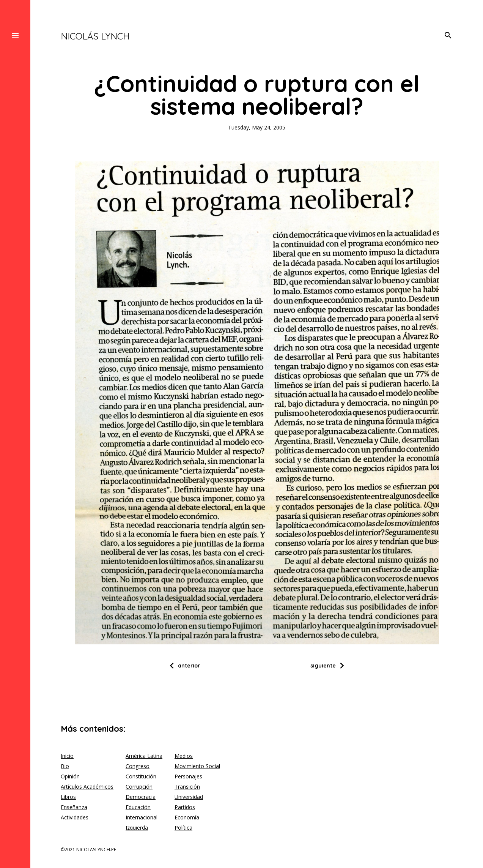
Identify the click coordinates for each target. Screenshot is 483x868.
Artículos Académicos (87, 787)
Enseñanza (74, 807)
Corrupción (139, 787)
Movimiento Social (197, 766)
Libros (68, 797)
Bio (65, 766)
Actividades (75, 817)
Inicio (67, 756)
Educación (138, 807)
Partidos (185, 807)
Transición (187, 787)
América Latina (144, 756)
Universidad (189, 797)
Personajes (188, 776)
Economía (187, 817)
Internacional (142, 817)
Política (183, 828)
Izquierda (137, 828)
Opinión (70, 776)
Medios (184, 756)
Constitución (141, 776)
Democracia (141, 797)
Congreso (138, 766)
